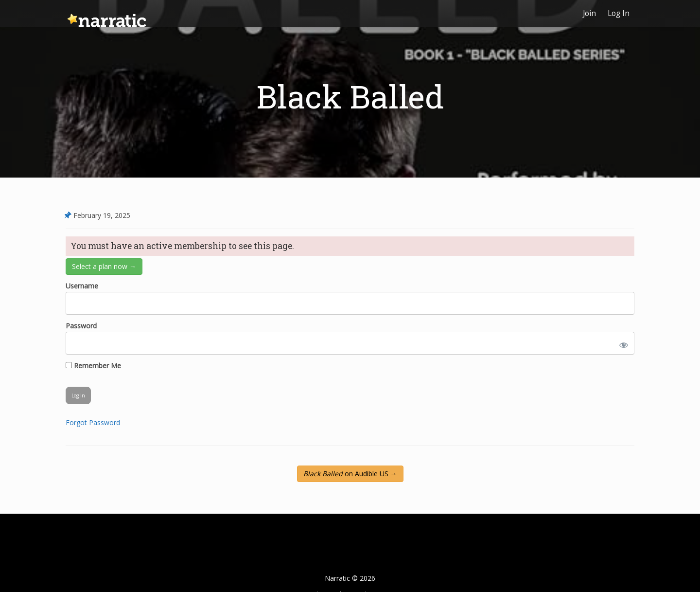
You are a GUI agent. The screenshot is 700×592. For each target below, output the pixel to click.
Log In (619, 13)
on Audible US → (350, 474)
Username (82, 286)
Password (81, 326)
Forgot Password (93, 422)
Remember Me (93, 366)
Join (589, 13)
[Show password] (622, 343)
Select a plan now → (104, 266)
